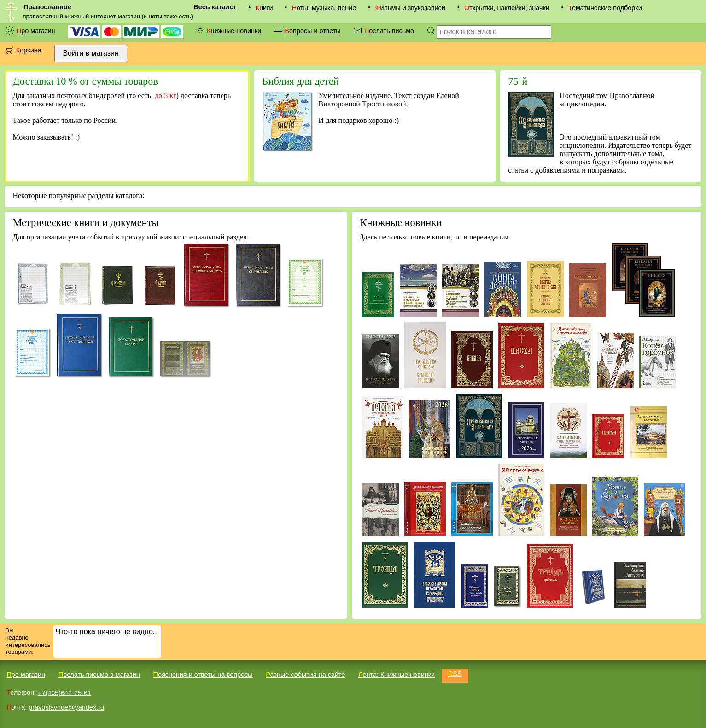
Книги (264, 8)
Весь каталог (215, 7)
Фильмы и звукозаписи (410, 8)
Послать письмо (389, 31)
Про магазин (36, 31)
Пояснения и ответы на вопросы (203, 675)
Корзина (29, 50)
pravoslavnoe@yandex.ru (66, 707)
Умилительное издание (355, 96)
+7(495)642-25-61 (64, 693)
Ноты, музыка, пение (324, 8)
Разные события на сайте (305, 675)
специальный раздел (215, 237)
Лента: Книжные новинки (397, 675)
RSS (455, 674)
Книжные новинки (234, 31)
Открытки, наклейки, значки (507, 8)
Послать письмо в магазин (99, 675)
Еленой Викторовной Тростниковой (389, 100)
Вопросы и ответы (312, 31)
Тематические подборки (605, 8)
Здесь (369, 237)
